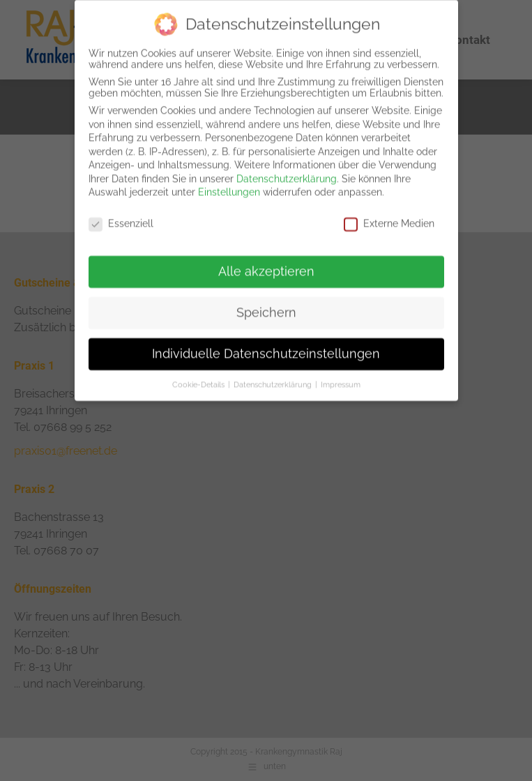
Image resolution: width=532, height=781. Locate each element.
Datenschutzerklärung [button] (274, 376)
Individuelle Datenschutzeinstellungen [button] (266, 345)
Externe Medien (389, 215)
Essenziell (121, 215)
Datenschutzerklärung (287, 170)
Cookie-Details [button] (199, 376)
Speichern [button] (266, 304)
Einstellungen (229, 184)
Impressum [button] (341, 376)
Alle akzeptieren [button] (266, 263)
